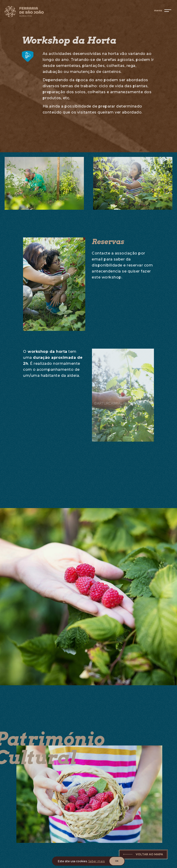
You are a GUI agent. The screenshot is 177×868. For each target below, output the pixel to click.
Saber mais (97, 861)
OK (117, 861)
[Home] (45, 12)
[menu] (163, 10)
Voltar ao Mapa (149, 854)
